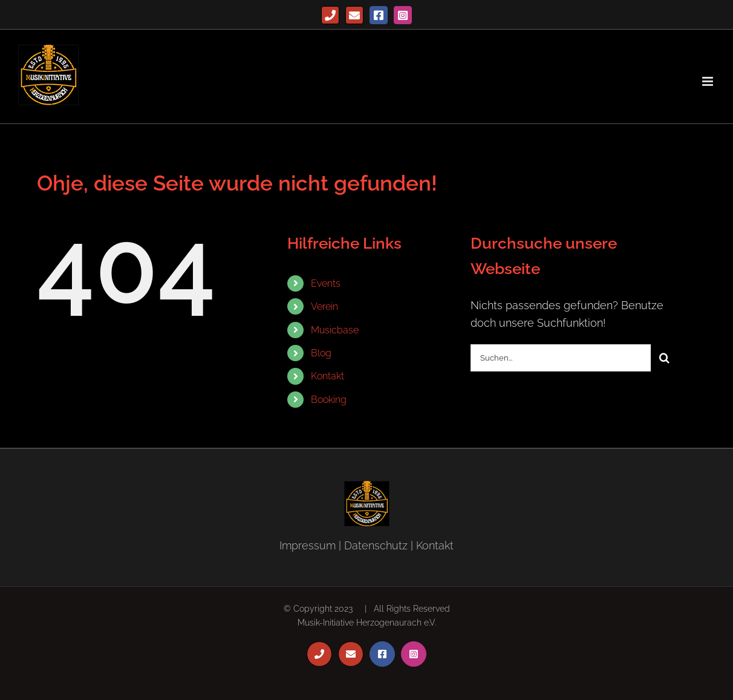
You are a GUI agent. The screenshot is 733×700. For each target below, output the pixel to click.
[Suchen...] (561, 358)
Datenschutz (376, 545)
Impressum (308, 545)
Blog (321, 353)
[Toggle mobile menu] (709, 81)
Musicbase (335, 330)
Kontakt (327, 376)
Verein (324, 306)
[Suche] (664, 358)
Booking (329, 400)
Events (326, 283)
